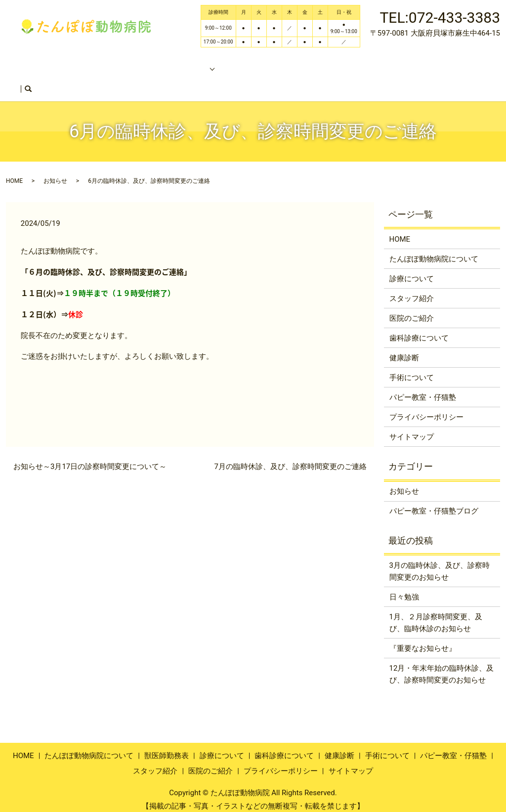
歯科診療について (419, 330)
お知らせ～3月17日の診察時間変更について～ (90, 458)
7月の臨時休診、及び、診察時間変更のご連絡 (291, 458)
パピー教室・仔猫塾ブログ (434, 503)
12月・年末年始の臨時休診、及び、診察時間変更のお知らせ (442, 666)
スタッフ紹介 (405, 63)
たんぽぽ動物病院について (109, 63)
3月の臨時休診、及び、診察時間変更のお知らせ (440, 563)
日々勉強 (404, 589)
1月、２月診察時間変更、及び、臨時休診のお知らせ (436, 614)
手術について (412, 369)
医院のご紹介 (50, 79)
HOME (39, 63)
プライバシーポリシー (426, 409)
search (91, 80)
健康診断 (404, 349)
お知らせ (55, 172)
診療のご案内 (194, 63)
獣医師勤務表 (346, 63)
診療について (412, 270)
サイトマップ (412, 428)
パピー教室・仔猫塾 (275, 63)
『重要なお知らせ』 (423, 640)
